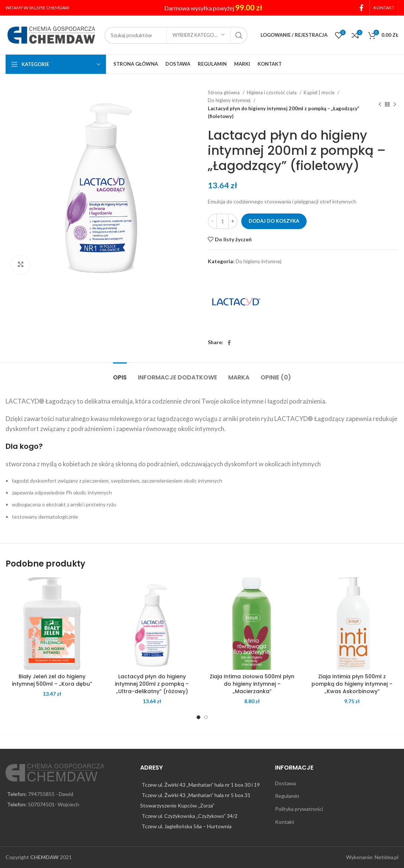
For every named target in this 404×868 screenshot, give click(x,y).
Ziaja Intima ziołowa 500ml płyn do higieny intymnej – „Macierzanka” (252, 684)
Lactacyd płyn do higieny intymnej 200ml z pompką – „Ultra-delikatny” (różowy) (152, 684)
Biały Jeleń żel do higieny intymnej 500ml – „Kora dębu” (52, 680)
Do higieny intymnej (230, 100)
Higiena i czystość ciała (272, 92)
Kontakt (285, 822)
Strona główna (224, 92)
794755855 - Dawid (51, 794)
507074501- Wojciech (54, 804)
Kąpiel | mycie (320, 92)
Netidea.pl (387, 857)
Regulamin (287, 796)
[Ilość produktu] (223, 221)
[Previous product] (380, 105)
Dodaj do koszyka (274, 221)
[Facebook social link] (361, 8)
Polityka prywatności (299, 809)
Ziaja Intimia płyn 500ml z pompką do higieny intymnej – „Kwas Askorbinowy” (352, 684)
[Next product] (395, 105)
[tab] (120, 374)
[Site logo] (51, 34)
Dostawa (285, 783)
